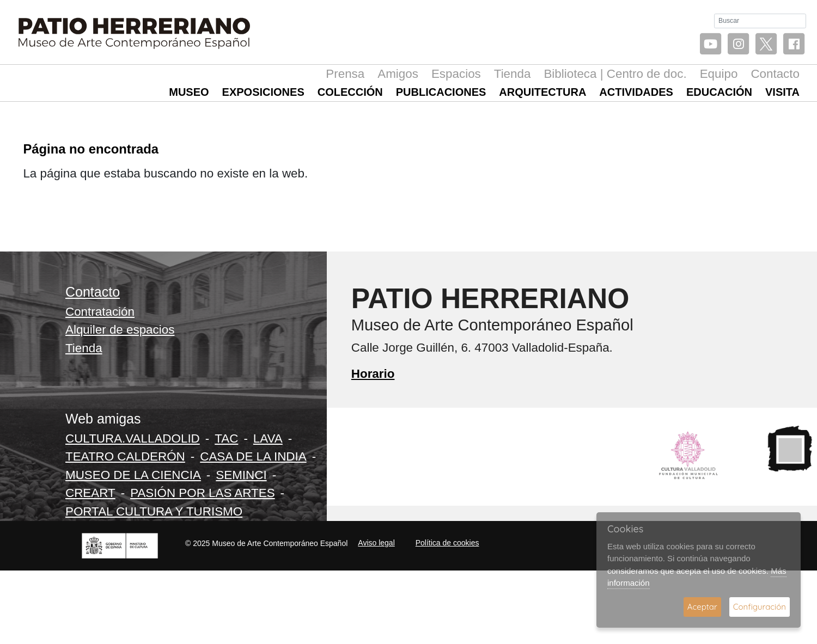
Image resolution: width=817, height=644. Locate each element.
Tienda (513, 74)
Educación (719, 92)
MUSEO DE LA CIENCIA (133, 475)
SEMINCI (241, 475)
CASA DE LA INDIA (253, 456)
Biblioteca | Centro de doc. (615, 74)
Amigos (398, 74)
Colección (350, 92)
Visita (782, 92)
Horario (373, 374)
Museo (189, 92)
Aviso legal (376, 543)
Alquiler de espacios (120, 330)
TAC (226, 438)
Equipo (719, 74)
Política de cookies (447, 543)
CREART (90, 493)
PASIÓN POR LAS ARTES (202, 493)
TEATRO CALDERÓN (125, 456)
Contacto (775, 74)
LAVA (268, 438)
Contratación (100, 312)
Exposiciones (263, 92)
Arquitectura (542, 92)
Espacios (456, 74)
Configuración (760, 607)
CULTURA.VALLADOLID (133, 438)
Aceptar (702, 607)
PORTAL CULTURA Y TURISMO (154, 511)
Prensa (345, 74)
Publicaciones (441, 92)
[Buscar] (760, 21)
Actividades (636, 92)
